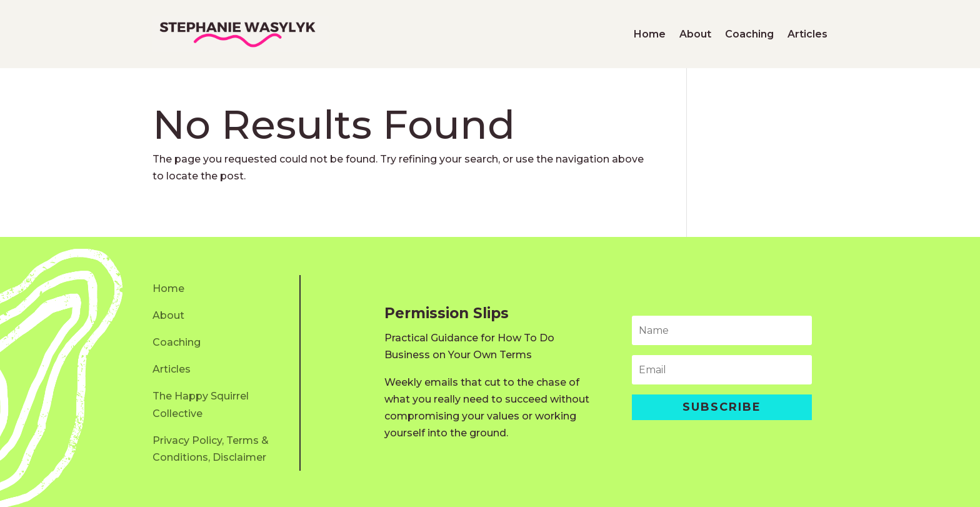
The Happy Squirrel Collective (201, 404)
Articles (807, 34)
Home (650, 34)
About (695, 34)
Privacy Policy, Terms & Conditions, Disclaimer (211, 449)
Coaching (749, 34)
